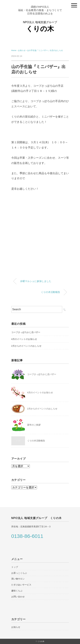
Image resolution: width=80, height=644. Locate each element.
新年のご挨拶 (34, 425)
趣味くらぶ (17, 591)
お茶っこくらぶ (19, 573)
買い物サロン (18, 579)
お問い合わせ (18, 597)
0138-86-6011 (27, 536)
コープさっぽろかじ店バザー (26, 332)
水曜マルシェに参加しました (36, 281)
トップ (15, 567)
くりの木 (41, 641)
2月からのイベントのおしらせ (26, 346)
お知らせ (16, 627)
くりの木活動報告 (51, 292)
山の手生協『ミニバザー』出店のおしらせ (45, 50)
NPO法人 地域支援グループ (40, 27)
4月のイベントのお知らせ (24, 339)
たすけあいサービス (21, 585)
